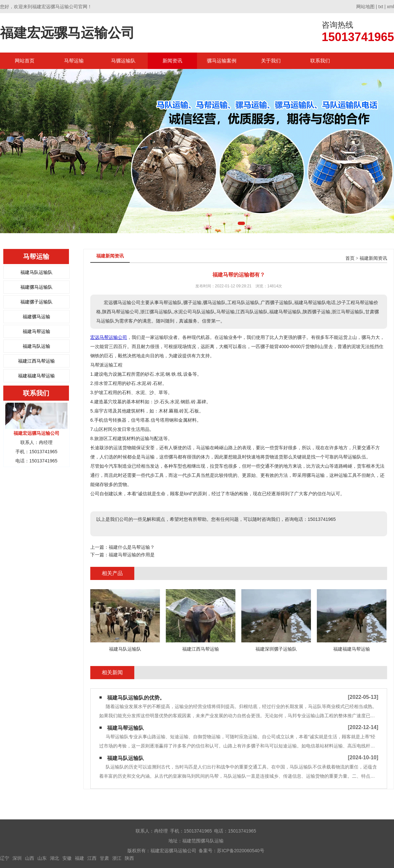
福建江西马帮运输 (36, 361)
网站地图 (365, 7)
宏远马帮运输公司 (109, 337)
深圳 (17, 858)
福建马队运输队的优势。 (136, 698)
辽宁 (5, 858)
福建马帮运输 (36, 331)
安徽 (67, 858)
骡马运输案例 (222, 61)
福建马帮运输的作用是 (132, 555)
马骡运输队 (123, 61)
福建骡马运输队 (36, 287)
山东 (42, 858)
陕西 (129, 858)
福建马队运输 (36, 346)
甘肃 (104, 858)
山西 (30, 858)
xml (390, 7)
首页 (350, 258)
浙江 (117, 858)
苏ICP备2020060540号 (241, 851)
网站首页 (25, 61)
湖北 (55, 858)
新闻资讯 (172, 61)
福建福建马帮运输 (36, 376)
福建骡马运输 (36, 317)
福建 (79, 858)
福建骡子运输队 (36, 302)
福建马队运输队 (36, 272)
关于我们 (271, 61)
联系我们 (320, 61)
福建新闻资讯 (373, 258)
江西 (92, 858)
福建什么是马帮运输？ (132, 547)
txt (381, 7)
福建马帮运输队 (125, 728)
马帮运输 (74, 61)
